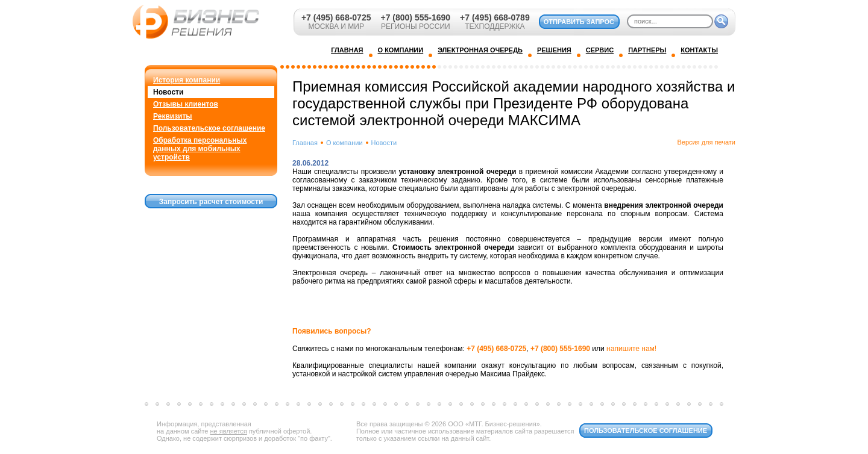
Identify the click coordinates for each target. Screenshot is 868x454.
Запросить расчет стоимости (211, 202)
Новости (168, 92)
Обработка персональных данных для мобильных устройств (200, 149)
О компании (344, 143)
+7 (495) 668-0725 (336, 17)
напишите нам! (631, 349)
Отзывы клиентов (186, 104)
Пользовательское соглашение (209, 128)
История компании (187, 80)
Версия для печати (706, 142)
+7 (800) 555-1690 (415, 17)
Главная (305, 143)
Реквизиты (173, 116)
